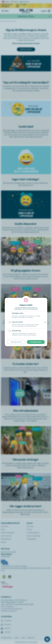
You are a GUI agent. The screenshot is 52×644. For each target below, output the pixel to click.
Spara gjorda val (16, 342)
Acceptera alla (36, 342)
